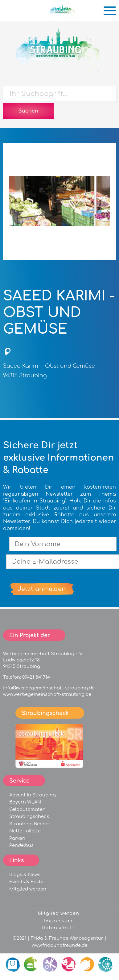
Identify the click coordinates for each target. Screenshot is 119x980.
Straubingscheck (29, 816)
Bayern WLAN (25, 802)
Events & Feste (26, 882)
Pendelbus (21, 845)
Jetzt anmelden (42, 589)
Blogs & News (25, 875)
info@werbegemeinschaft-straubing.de (49, 688)
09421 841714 (36, 677)
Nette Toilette (25, 831)
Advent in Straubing (33, 795)
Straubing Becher (30, 824)
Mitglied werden (28, 889)
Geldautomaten (27, 809)
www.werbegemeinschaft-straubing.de (47, 694)
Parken (17, 838)
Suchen (28, 111)
